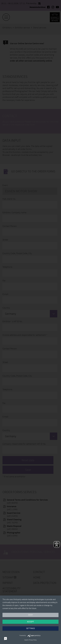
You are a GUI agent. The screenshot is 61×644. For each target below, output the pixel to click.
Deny (31, 615)
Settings (31, 628)
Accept (30, 622)
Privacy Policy (33, 640)
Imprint (26, 640)
